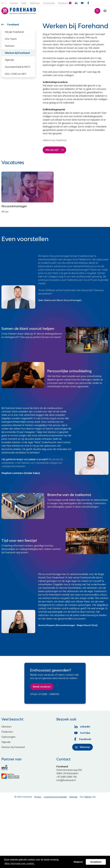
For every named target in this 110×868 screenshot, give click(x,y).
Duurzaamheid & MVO (18, 67)
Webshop (35, 3)
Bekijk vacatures (42, 687)
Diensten (6, 727)
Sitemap (73, 797)
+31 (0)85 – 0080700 (48, 694)
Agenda (9, 60)
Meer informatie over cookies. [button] (20, 864)
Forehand (10, 25)
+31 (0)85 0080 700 (67, 777)
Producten (7, 732)
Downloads (49, 3)
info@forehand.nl (66, 780)
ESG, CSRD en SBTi (16, 74)
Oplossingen (8, 737)
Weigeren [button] (78, 862)
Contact (14, 3)
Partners (10, 46)
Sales (24, 3)
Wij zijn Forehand (14, 32)
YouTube (83, 733)
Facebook (82, 739)
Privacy (38, 797)
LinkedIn (83, 727)
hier (95, 72)
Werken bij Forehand (13, 747)
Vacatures (63, 3)
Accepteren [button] (96, 862)
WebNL (88, 797)
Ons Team (11, 39)
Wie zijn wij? (55, 150)
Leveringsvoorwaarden (55, 797)
